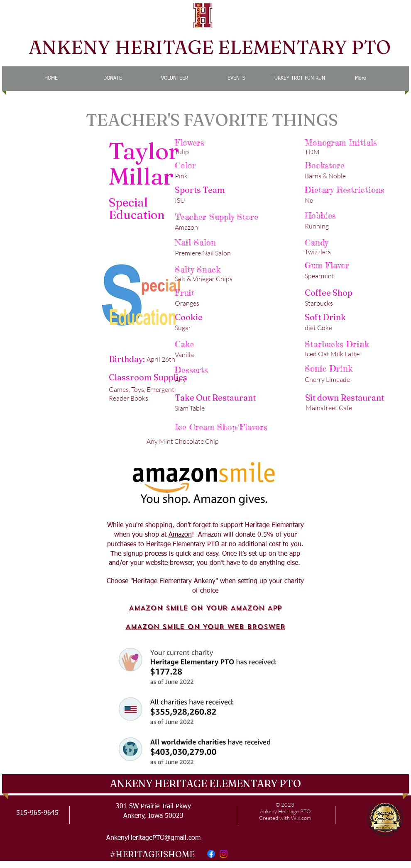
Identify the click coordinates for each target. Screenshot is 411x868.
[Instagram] (224, 854)
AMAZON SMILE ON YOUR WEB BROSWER (205, 627)
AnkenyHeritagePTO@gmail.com (153, 838)
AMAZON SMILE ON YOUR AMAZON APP (205, 608)
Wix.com (301, 818)
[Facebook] (211, 854)
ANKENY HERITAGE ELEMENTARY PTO (210, 47)
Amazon (180, 535)
